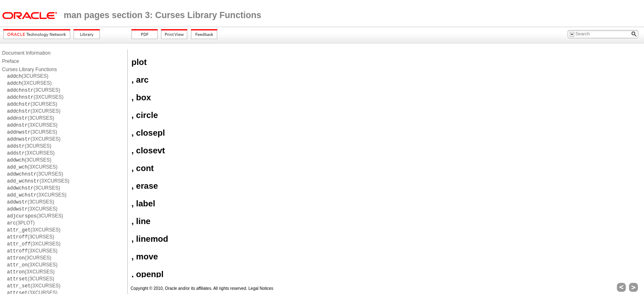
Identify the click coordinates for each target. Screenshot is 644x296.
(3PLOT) (21, 223)
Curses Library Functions (29, 69)
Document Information (26, 53)
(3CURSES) (28, 76)
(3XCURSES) (29, 83)
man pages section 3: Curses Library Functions (162, 15)
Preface (10, 61)
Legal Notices (261, 288)
